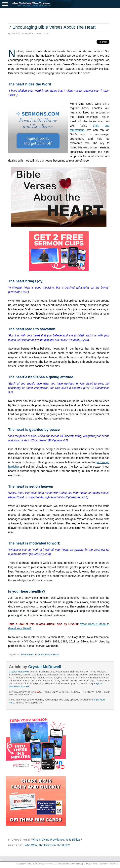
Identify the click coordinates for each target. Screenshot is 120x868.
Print (39, 34)
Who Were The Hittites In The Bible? (47, 845)
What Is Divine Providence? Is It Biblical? (57, 840)
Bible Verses (27, 655)
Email (46, 34)
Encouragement (43, 655)
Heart (56, 655)
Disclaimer (104, 864)
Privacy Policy (91, 864)
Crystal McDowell (23, 34)
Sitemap (80, 864)
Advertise (114, 864)
